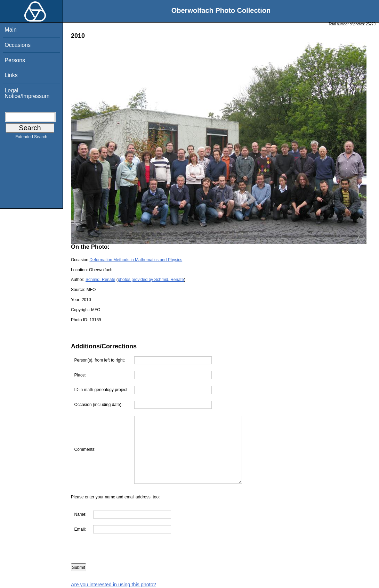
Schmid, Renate (100, 280)
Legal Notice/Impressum (27, 93)
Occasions (18, 45)
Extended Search (31, 138)
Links (11, 75)
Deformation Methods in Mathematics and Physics (136, 260)
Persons (15, 60)
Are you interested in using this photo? (114, 585)
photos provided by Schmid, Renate (151, 280)
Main (11, 30)
